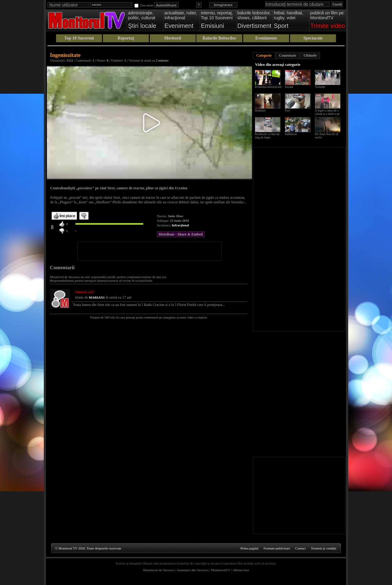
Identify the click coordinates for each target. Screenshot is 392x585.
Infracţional (180, 225)
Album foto (241, 570)
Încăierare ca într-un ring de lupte (267, 136)
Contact (300, 548)
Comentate (288, 55)
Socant (289, 87)
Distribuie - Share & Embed (181, 234)
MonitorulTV (221, 570)
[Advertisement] (149, 251)
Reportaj (126, 38)
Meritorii (173, 38)
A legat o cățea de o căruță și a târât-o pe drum (327, 114)
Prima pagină (249, 548)
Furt (287, 110)
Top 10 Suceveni (79, 38)
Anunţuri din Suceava (193, 570)
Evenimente (266, 38)
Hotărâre (260, 110)
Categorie (264, 55)
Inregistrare (223, 5)
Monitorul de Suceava (159, 570)
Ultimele (310, 55)
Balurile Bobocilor (219, 38)
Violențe (320, 87)
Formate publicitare (277, 548)
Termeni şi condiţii (324, 548)
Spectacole (313, 38)
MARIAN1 (97, 297)
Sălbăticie (291, 134)
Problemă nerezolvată (268, 87)
